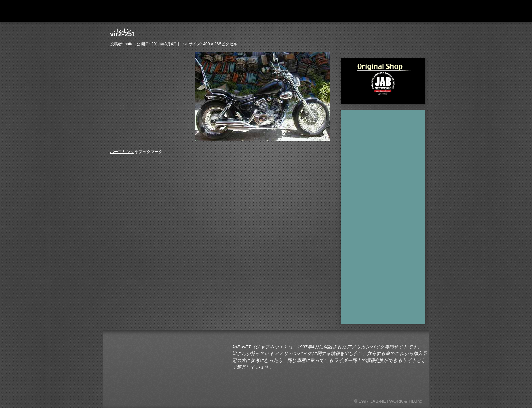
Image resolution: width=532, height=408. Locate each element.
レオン (120, 31)
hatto (129, 44)
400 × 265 (212, 44)
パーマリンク (122, 152)
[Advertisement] (387, 215)
